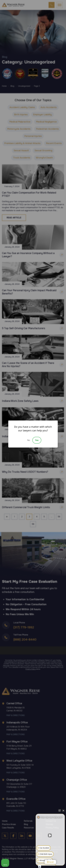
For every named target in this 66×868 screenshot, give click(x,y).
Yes (37, 440)
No (29, 440)
